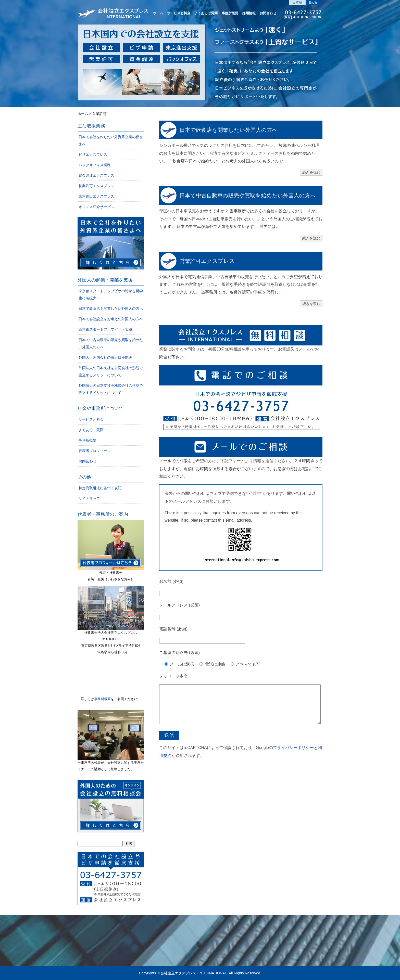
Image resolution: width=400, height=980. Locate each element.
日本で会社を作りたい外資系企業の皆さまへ (111, 140)
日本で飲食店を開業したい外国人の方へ (229, 130)
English (314, 2)
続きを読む (311, 172)
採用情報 (249, 13)
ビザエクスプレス (93, 154)
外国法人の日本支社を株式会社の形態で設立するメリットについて (111, 389)
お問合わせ (268, 13)
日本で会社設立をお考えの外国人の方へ (111, 319)
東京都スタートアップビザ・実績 (105, 329)
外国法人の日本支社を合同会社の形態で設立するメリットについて (111, 371)
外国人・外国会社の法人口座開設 (105, 357)
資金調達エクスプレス (96, 175)
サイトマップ (89, 498)
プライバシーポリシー (293, 755)
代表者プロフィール (95, 451)
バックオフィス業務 (95, 165)
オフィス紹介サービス (96, 207)
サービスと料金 (179, 13)
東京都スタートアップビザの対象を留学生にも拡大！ (111, 294)
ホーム (158, 13)
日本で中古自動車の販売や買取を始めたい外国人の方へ (248, 195)
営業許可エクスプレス (207, 261)
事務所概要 (230, 13)
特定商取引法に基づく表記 (100, 488)
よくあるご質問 (206, 13)
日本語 (297, 2)
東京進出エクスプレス (96, 196)
